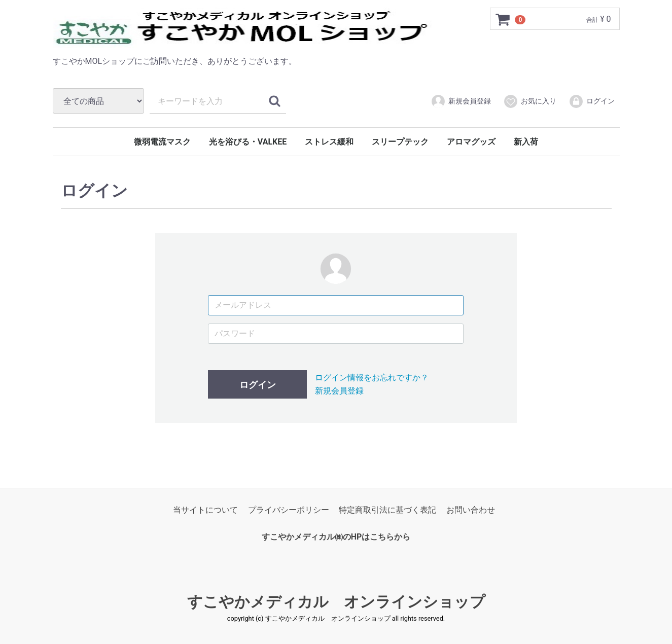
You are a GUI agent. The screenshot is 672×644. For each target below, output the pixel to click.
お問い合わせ (471, 510)
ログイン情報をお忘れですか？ (372, 378)
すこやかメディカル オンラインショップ (336, 602)
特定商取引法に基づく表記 (387, 510)
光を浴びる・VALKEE (248, 142)
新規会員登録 (461, 101)
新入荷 (526, 142)
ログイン (592, 101)
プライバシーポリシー (289, 510)
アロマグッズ (471, 142)
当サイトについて (205, 510)
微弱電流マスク (162, 142)
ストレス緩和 (329, 142)
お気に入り (530, 101)
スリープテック (400, 142)
